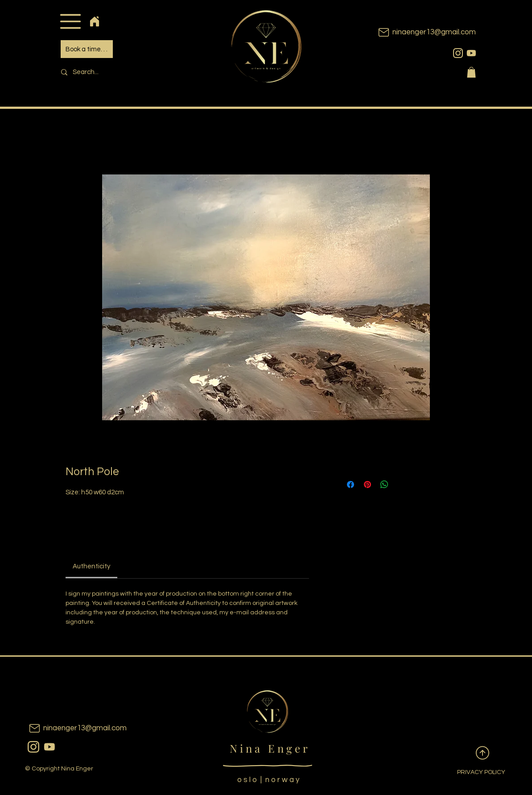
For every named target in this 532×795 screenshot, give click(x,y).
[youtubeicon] (471, 53)
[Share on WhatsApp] (384, 484)
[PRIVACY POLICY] (474, 773)
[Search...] (117, 72)
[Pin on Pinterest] (367, 484)
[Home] (95, 21)
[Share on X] (401, 484)
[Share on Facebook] (351, 484)
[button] (71, 21)
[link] (91, 566)
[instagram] (458, 53)
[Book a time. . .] (87, 49)
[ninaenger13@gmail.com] (413, 32)
